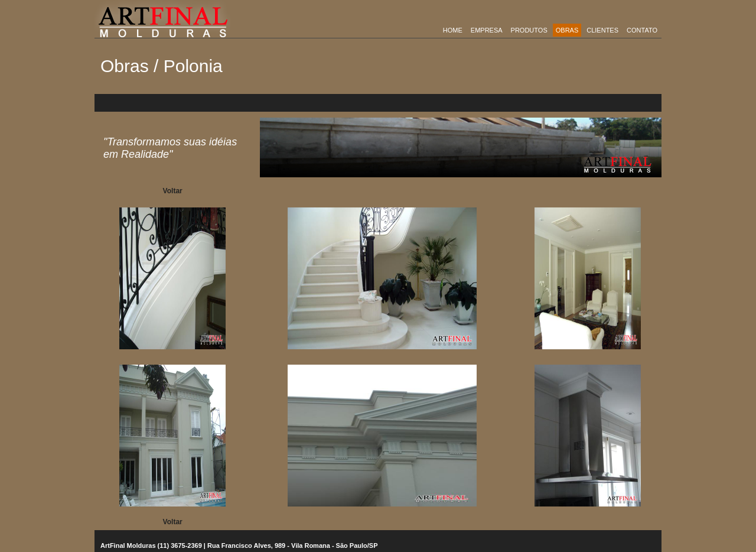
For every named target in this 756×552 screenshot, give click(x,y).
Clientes (602, 30)
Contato (642, 30)
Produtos (529, 30)
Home (453, 30)
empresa (487, 30)
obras (567, 30)
